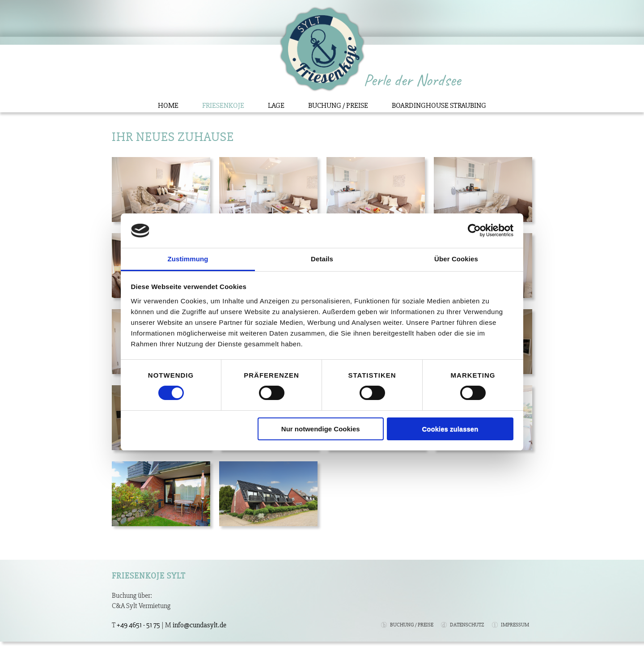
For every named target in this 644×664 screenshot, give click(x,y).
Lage (276, 105)
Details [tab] (322, 259)
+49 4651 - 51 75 (138, 625)
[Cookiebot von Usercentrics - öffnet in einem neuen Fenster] (474, 230)
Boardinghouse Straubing (439, 105)
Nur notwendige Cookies (321, 429)
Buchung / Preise (338, 105)
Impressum (515, 625)
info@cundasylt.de (199, 625)
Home (168, 105)
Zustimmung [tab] (188, 259)
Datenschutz (467, 625)
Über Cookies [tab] (456, 259)
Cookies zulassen (450, 429)
